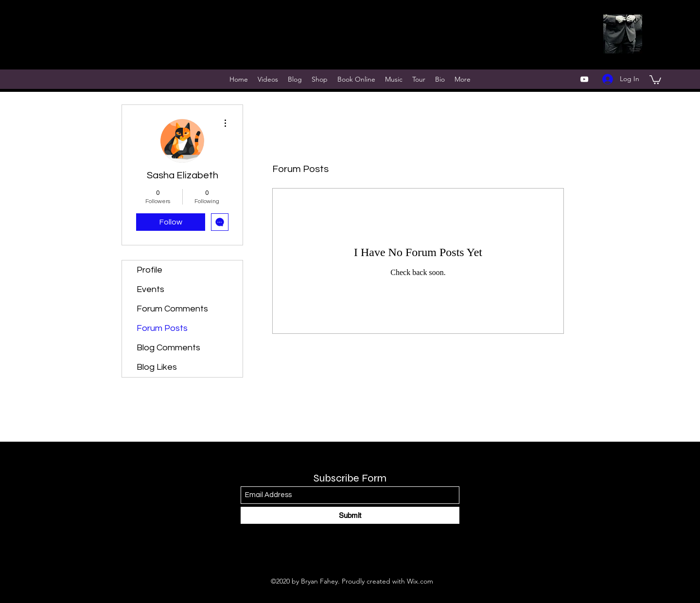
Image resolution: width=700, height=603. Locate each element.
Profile (149, 270)
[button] (655, 79)
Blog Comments (168, 348)
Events (150, 289)
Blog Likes (157, 367)
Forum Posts (162, 328)
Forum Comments (172, 309)
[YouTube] (584, 79)
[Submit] (350, 515)
